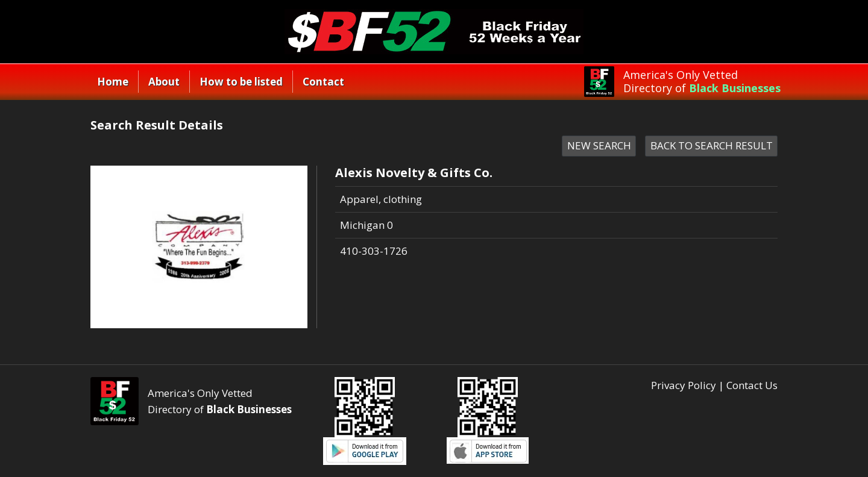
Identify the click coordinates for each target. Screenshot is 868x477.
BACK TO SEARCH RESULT (712, 145)
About (164, 82)
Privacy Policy (684, 385)
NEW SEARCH (599, 145)
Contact (323, 82)
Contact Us (752, 385)
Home (113, 82)
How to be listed (241, 82)
